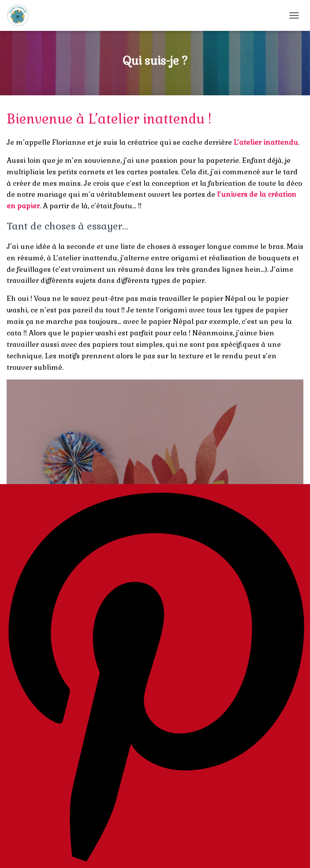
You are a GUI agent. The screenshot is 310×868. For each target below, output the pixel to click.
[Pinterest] (155, 676)
